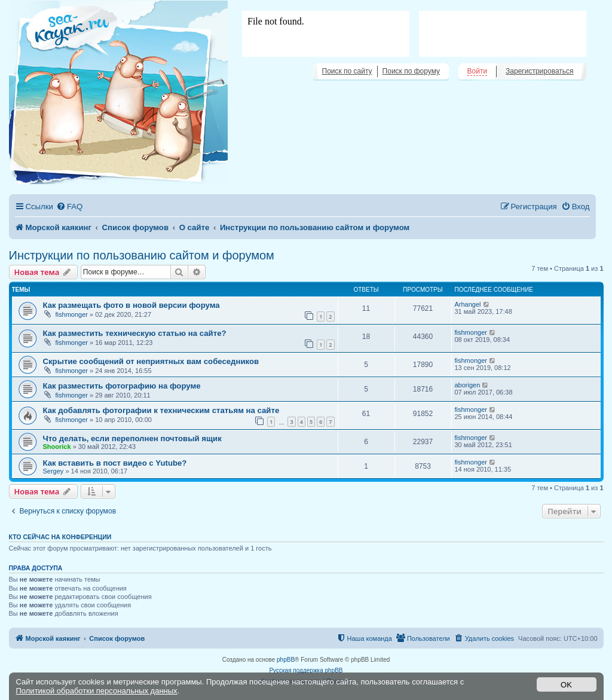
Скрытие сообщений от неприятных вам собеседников (151, 361)
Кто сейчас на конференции (60, 537)
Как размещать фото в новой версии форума (131, 305)
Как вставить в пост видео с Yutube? (115, 463)
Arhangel (468, 304)
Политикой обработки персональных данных (97, 691)
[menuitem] (69, 207)
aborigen (468, 385)
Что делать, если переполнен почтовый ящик (132, 438)
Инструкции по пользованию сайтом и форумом (142, 255)
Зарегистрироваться (539, 71)
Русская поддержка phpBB (306, 670)
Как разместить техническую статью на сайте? (135, 333)
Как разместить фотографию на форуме (122, 386)
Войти (478, 71)
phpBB (286, 660)
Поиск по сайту (347, 71)
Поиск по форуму (411, 71)
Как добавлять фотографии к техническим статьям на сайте (161, 410)
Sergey (53, 471)
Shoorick (57, 447)
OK (566, 685)
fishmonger (72, 314)
